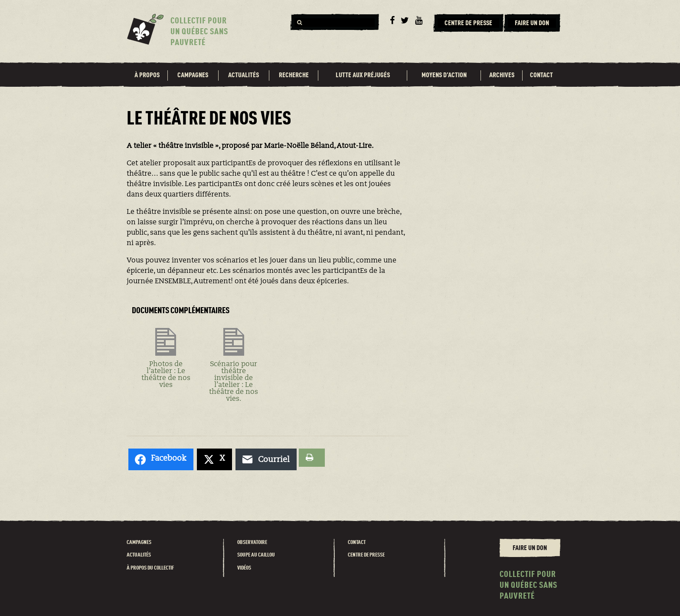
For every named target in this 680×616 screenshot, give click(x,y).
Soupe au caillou (256, 555)
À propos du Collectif (150, 568)
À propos (147, 75)
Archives (502, 75)
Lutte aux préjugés (363, 75)
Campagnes (193, 75)
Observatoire (252, 542)
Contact (541, 75)
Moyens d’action (444, 75)
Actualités (244, 75)
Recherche (294, 75)
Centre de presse (366, 555)
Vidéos (244, 568)
